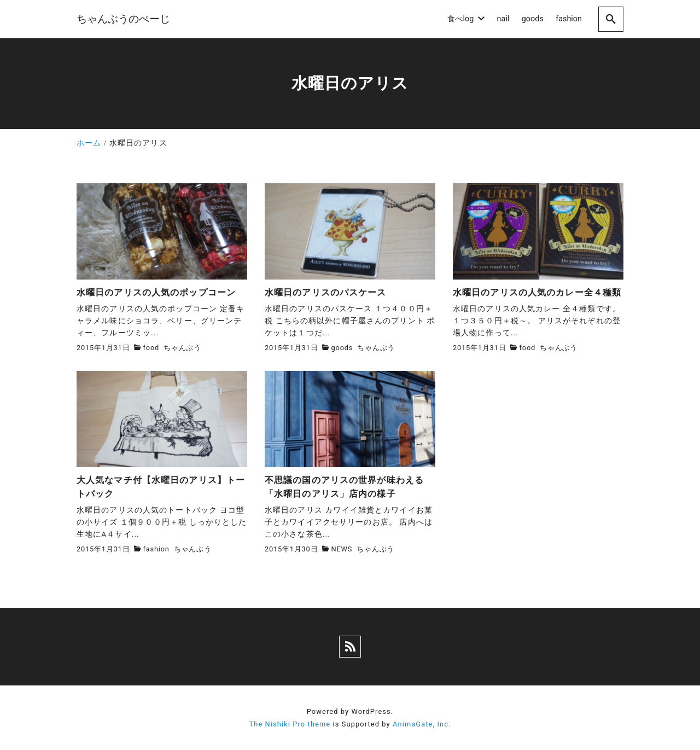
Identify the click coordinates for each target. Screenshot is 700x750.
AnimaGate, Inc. (422, 724)
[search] (611, 19)
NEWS (342, 549)
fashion (156, 549)
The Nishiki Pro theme (290, 724)
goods (342, 348)
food (151, 348)
